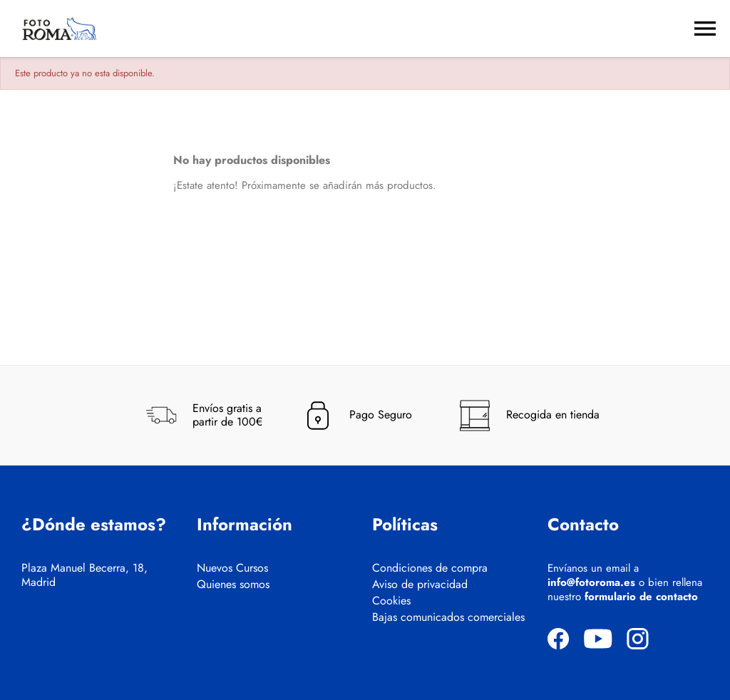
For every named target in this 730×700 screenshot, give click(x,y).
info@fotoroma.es (591, 582)
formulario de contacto (641, 597)
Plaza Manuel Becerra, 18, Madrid (84, 575)
